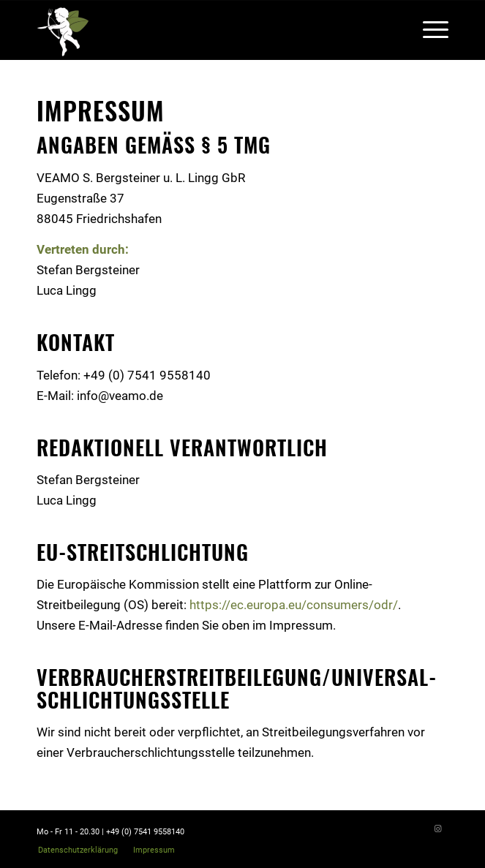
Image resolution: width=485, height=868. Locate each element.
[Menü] (428, 30)
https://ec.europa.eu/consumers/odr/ (294, 605)
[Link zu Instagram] (437, 829)
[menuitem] (78, 850)
